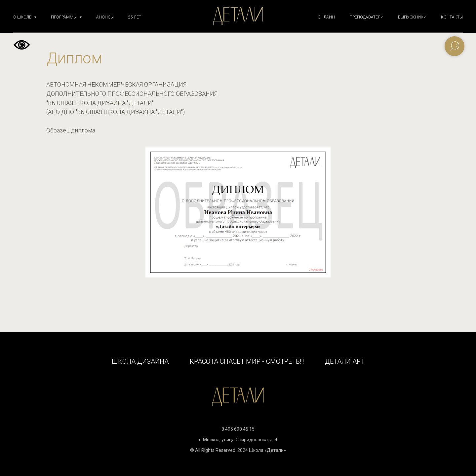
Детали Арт (345, 361)
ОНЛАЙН (326, 17)
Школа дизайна (140, 361)
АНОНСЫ (105, 17)
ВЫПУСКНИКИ (412, 17)
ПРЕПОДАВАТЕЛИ (366, 17)
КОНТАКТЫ (452, 17)
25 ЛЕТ (135, 17)
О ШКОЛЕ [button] (23, 17)
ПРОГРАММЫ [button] (64, 17)
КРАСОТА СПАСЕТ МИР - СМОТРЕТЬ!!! (247, 361)
